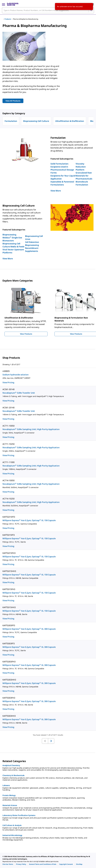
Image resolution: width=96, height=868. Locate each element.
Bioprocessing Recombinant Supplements (32, 248)
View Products (26, 334)
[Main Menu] (3, 4)
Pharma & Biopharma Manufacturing (26, 19)
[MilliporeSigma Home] (13, 4)
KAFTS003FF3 (8, 644)
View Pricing (8, 382)
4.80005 (6, 371)
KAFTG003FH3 (9, 662)
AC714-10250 (8, 499)
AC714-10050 (8, 480)
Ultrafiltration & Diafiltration (70, 121)
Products (8, 19)
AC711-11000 (8, 462)
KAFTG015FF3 (9, 517)
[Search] (91, 10)
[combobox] (48, 10)
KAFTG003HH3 (9, 680)
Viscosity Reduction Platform (81, 167)
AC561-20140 (8, 408)
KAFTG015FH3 (9, 553)
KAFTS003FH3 (9, 698)
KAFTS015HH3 (9, 607)
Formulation (11, 121)
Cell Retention (32, 242)
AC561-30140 (8, 389)
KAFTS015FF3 (8, 535)
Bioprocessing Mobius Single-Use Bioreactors (12, 238)
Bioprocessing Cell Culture (36, 121)
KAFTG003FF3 (9, 625)
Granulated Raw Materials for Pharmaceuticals (84, 176)
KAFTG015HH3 (9, 571)
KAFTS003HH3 (9, 716)
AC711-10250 (8, 444)
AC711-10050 (8, 426)
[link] (8, 864)
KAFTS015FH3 (9, 589)
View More (56, 191)
